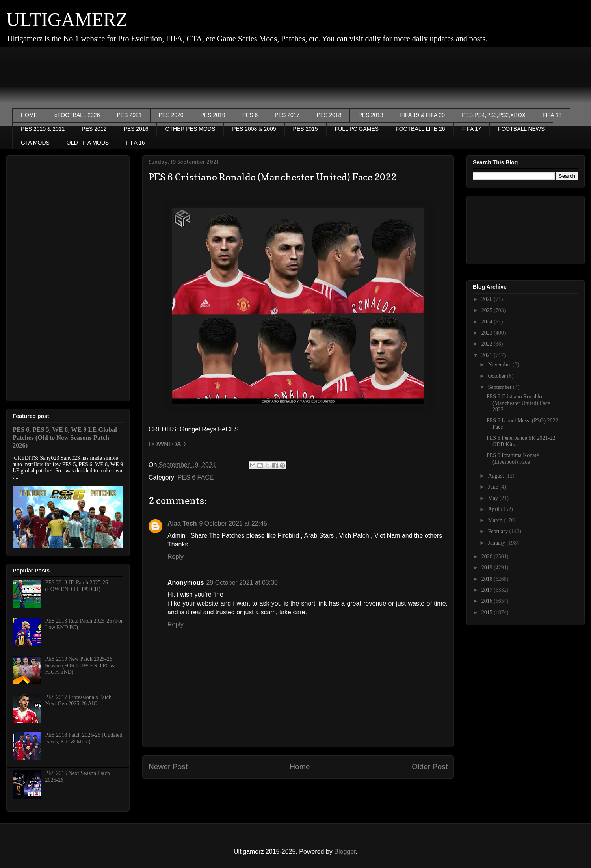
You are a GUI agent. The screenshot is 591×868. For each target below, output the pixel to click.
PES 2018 (329, 115)
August (496, 476)
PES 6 (250, 115)
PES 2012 (94, 129)
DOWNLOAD (167, 444)
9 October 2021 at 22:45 (233, 523)
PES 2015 (306, 129)
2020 (488, 557)
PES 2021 (129, 115)
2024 (488, 322)
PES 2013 (371, 115)
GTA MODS (35, 143)
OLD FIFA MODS (88, 143)
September (500, 387)
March (496, 520)
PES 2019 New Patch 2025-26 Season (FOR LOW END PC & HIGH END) (80, 666)
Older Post (430, 767)
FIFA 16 (135, 143)
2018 (488, 579)
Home (300, 767)
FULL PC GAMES (357, 129)
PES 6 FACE (196, 477)
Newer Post (168, 767)
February (498, 531)
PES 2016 (136, 129)
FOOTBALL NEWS (521, 129)
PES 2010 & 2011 (43, 129)
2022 (488, 344)
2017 (488, 590)
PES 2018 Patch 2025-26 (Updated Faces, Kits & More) (84, 738)
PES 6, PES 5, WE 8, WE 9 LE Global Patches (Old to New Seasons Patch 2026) (65, 438)
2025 (488, 310)
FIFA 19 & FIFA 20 (423, 115)
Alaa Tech (182, 523)
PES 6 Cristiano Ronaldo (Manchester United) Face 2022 (518, 403)
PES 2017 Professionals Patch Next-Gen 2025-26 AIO (78, 701)
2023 (488, 333)
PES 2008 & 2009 (254, 129)
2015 (488, 612)
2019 (488, 568)
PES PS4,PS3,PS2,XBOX (494, 115)
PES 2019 (213, 115)
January (497, 543)
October (497, 376)
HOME (29, 115)
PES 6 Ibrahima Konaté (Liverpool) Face (513, 459)
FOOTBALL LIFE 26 (420, 129)
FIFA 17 (472, 129)
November (500, 365)
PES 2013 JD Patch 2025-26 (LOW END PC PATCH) (77, 586)
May (493, 498)
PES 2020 (171, 115)
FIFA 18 (552, 115)
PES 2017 (287, 115)
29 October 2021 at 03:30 (242, 583)
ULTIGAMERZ (67, 20)
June (493, 487)
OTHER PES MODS (190, 129)
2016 (488, 601)
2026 (488, 299)
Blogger (345, 852)
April (494, 509)
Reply (176, 557)
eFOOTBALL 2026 (77, 115)
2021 (488, 355)
